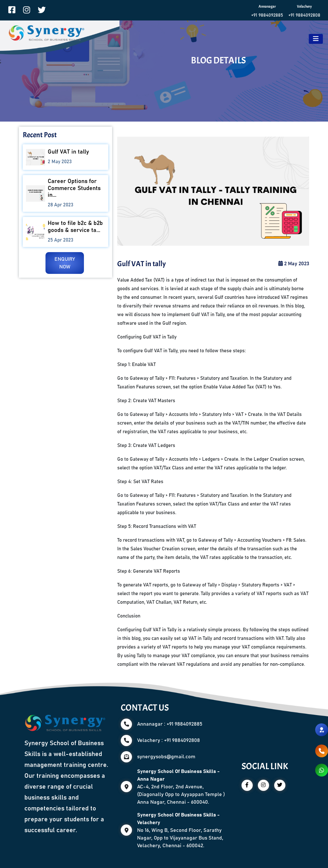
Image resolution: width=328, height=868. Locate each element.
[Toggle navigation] (316, 39)
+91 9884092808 (304, 15)
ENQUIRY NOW (65, 263)
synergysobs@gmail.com (166, 757)
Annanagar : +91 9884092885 (170, 724)
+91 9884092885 (267, 15)
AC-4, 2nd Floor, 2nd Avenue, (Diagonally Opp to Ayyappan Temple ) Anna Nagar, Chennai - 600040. (181, 787)
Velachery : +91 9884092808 (168, 740)
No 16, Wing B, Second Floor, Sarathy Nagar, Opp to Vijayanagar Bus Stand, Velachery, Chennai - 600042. (180, 830)
